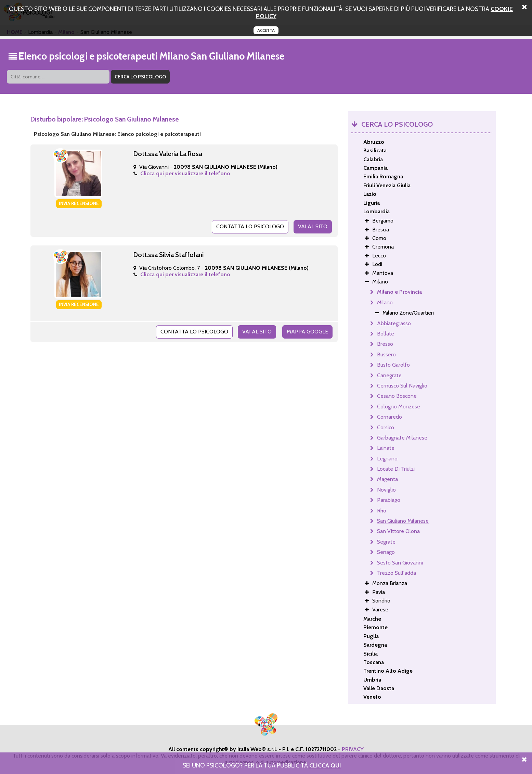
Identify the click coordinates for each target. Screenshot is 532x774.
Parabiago (389, 500)
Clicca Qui (325, 765)
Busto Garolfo (393, 365)
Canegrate (389, 375)
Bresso (385, 344)
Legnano (387, 459)
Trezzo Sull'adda (397, 573)
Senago (386, 552)
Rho (382, 511)
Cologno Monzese (399, 407)
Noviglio (386, 490)
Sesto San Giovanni (400, 563)
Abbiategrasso (394, 323)
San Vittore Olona (398, 531)
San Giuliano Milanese (403, 521)
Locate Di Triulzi (396, 469)
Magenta (387, 479)
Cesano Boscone (397, 396)
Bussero (386, 354)
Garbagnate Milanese (402, 438)
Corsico (386, 427)
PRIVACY (353, 749)
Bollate (386, 334)
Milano (385, 302)
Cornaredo (390, 417)
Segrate (386, 542)
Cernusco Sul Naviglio (402, 386)
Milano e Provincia (399, 292)
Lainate (386, 448)
